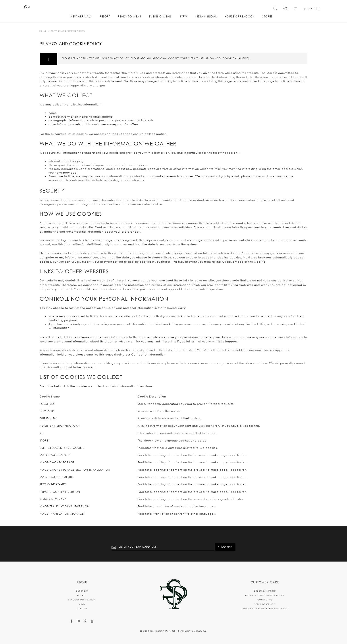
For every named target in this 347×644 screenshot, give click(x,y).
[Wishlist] (295, 10)
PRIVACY (82, 595)
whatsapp (28, 8)
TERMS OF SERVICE (265, 604)
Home (43, 31)
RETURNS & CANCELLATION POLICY (265, 595)
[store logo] (173, 8)
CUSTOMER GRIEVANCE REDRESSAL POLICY (265, 609)
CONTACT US (265, 600)
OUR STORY (82, 591)
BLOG (82, 604)
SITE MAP (82, 609)
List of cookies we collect (136, 134)
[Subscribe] (225, 547)
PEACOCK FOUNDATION (82, 600)
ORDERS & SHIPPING (265, 591)
